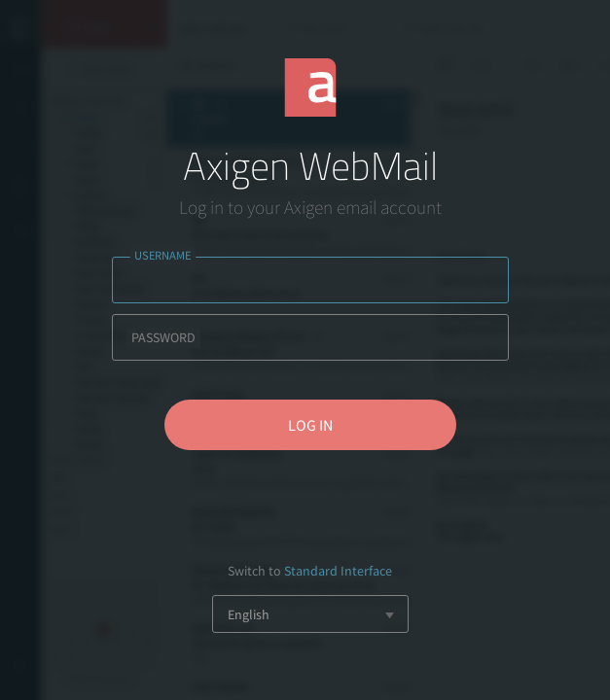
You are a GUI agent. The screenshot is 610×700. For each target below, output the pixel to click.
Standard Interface (338, 571)
